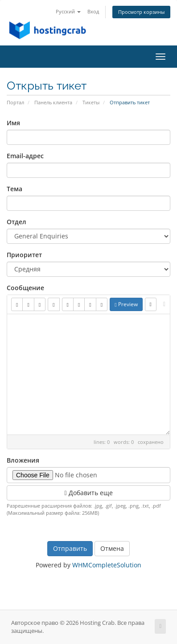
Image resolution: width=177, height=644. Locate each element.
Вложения (23, 460)
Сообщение (25, 288)
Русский (68, 11)
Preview (126, 304)
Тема (14, 189)
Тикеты (91, 102)
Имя (13, 123)
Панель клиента (53, 102)
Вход (93, 11)
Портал (15, 102)
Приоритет (24, 255)
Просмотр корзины (141, 12)
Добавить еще (88, 493)
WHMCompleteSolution (107, 565)
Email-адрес (25, 156)
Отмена (112, 548)
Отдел (16, 222)
